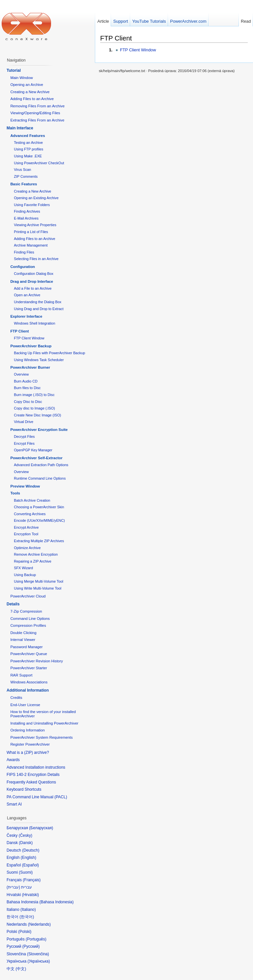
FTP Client (116, 38)
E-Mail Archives (26, 218)
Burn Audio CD (26, 381)
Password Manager (26, 647)
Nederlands (39, 924)
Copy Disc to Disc (28, 402)
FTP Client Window (138, 50)
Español (30, 865)
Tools (15, 493)
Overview (21, 374)
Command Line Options (30, 619)
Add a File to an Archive (33, 288)
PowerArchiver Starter (28, 668)
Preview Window (25, 486)
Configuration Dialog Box (34, 274)
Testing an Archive (28, 143)
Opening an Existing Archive (36, 198)
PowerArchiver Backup (31, 346)
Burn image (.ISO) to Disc (34, 395)
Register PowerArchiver (30, 744)
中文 (21, 969)
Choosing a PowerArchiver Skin (39, 507)
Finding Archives (27, 211)
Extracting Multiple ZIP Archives (39, 541)
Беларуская (41, 828)
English (28, 858)
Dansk (26, 843)
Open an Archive (27, 295)
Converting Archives (30, 514)
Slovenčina (38, 954)
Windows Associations (29, 682)
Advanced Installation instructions (36, 767)
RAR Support (21, 675)
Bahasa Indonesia (56, 902)
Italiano (28, 910)
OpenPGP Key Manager (33, 450)
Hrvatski (30, 895)
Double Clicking (23, 633)
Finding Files (24, 252)
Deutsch (31, 850)
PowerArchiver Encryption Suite (39, 430)
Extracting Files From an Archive (37, 120)
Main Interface (20, 128)
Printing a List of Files (31, 232)
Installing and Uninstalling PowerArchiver (44, 723)
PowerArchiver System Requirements (41, 737)
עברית (13, 887)
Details (13, 604)
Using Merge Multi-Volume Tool (39, 581)
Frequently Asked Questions (31, 782)
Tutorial (14, 70)
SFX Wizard (23, 568)
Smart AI (14, 804)
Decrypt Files (24, 437)
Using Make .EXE (28, 156)
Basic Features (24, 184)
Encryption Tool (26, 534)
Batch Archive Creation (32, 500)
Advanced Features (28, 136)
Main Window (21, 78)
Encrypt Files (24, 443)
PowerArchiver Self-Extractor (36, 458)
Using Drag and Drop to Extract (39, 309)
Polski (25, 932)
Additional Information (28, 690)
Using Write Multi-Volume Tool (38, 588)
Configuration (23, 267)
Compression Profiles (28, 625)
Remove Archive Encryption (36, 554)
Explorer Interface (26, 316)
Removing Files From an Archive (37, 106)
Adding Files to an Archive (32, 99)
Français (32, 880)
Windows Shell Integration (34, 323)
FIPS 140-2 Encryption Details (33, 775)
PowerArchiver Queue (28, 654)
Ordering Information (27, 730)
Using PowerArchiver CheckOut (39, 163)
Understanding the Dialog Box (38, 302)
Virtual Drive (24, 422)
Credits (16, 698)
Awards (13, 760)
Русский (31, 946)
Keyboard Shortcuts (24, 789)
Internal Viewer (23, 640)
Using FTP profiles (28, 149)
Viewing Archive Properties (35, 225)
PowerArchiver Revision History (37, 661)
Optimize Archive (27, 548)
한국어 (27, 917)
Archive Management (31, 245)
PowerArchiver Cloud (28, 596)
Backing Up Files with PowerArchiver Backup (49, 353)
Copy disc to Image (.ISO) (34, 408)
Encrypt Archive (26, 527)
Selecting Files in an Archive (36, 259)
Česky (26, 835)
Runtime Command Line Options (40, 478)
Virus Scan (22, 170)
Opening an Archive (27, 85)
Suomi (26, 872)
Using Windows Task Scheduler (39, 360)
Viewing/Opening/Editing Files (35, 113)
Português (36, 939)
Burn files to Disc (27, 388)
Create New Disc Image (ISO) (37, 415)
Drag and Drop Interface (32, 281)
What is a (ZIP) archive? (28, 753)
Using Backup (25, 575)
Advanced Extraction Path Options (41, 465)
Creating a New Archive (30, 92)
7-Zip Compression (26, 611)
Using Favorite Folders (32, 205)
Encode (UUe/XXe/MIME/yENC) (39, 520)
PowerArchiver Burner (30, 367)
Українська (39, 961)
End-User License (25, 705)
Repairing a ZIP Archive (33, 561)
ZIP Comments (26, 176)
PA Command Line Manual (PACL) (37, 797)
